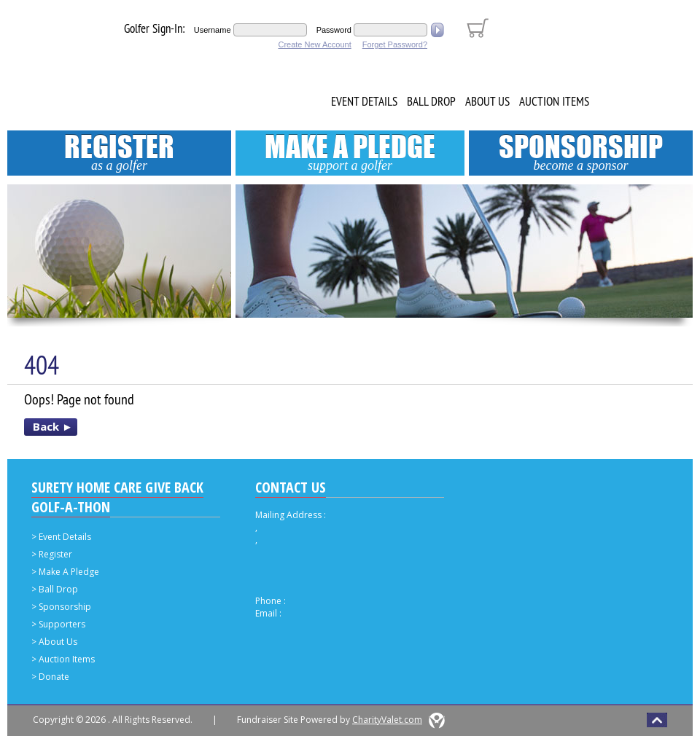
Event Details (364, 101)
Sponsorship (581, 152)
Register (119, 152)
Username (213, 30)
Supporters (62, 624)
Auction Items (554, 101)
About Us (487, 101)
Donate (54, 677)
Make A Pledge (350, 152)
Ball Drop (431, 101)
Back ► (53, 426)
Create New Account (314, 44)
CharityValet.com (387, 720)
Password (334, 30)
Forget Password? (395, 44)
